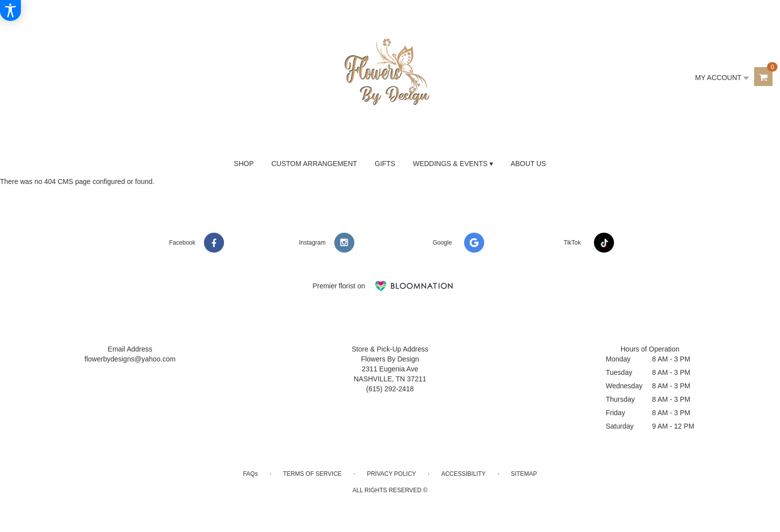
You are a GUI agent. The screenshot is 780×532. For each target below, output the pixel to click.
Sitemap (524, 474)
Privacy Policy (391, 474)
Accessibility (463, 474)
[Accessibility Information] (10, 10)
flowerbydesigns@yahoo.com (130, 359)
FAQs (250, 474)
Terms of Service (312, 474)
